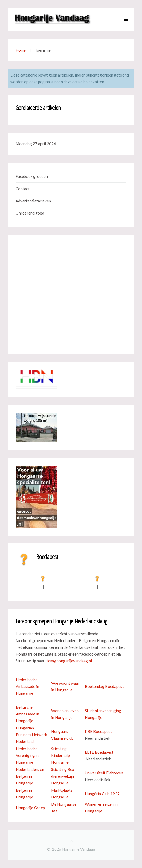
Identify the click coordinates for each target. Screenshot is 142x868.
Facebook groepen (32, 176)
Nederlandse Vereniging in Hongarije (27, 755)
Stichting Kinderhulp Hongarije (60, 755)
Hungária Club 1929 (102, 794)
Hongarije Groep (30, 808)
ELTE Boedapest (99, 752)
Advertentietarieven (33, 201)
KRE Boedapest (98, 731)
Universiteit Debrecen (104, 773)
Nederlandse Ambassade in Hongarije (28, 686)
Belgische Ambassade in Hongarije (28, 714)
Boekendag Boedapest (104, 686)
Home (21, 50)
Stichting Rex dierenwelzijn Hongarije (63, 776)
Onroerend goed (30, 213)
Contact (23, 189)
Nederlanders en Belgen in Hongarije (30, 776)
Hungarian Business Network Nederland (31, 735)
